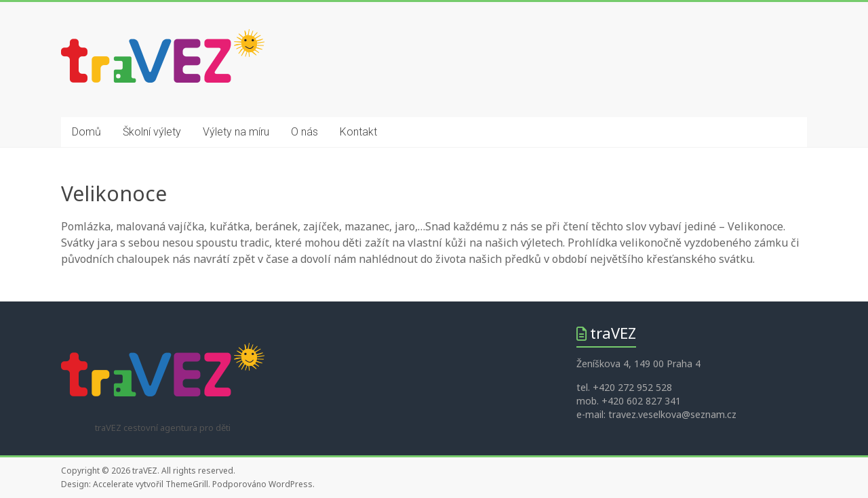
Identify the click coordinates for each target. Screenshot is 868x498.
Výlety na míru (236, 132)
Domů (86, 132)
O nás (304, 132)
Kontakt (358, 132)
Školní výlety (152, 132)
